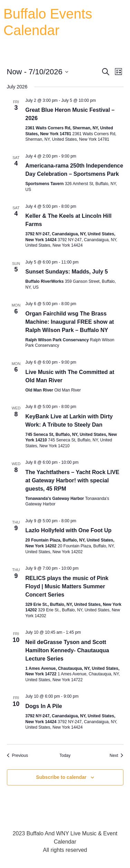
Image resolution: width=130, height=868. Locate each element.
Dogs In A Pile (44, 706)
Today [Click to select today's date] (65, 756)
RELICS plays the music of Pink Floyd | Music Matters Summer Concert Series (67, 586)
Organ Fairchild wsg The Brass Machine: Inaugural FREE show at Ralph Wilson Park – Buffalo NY (70, 322)
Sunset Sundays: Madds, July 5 (67, 272)
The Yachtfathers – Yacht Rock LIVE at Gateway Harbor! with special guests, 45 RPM (72, 480)
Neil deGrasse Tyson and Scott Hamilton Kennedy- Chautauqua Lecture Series (67, 650)
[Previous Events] (18, 756)
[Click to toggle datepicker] (38, 72)
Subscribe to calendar (61, 777)
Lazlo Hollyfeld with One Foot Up (69, 530)
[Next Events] (117, 756)
